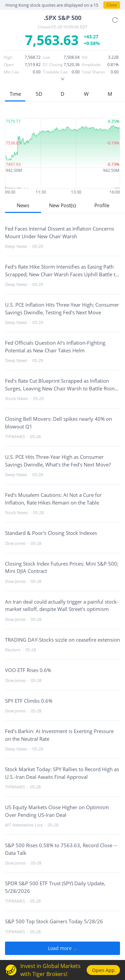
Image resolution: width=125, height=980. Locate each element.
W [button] (86, 94)
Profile (102, 205)
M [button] (110, 94)
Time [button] (15, 94)
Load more (62, 948)
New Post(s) (62, 205)
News (23, 205)
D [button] (62, 94)
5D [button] (39, 94)
